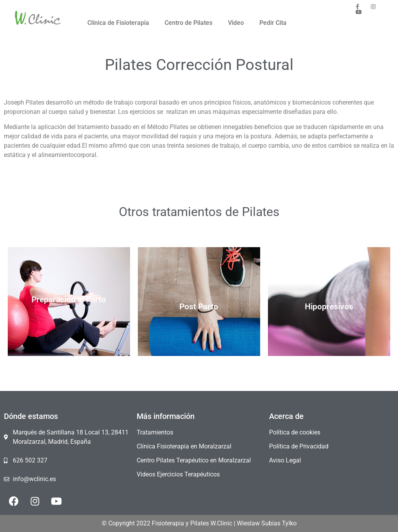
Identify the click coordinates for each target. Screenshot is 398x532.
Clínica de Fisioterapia (118, 23)
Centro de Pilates (189, 23)
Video (236, 23)
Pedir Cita (273, 23)
